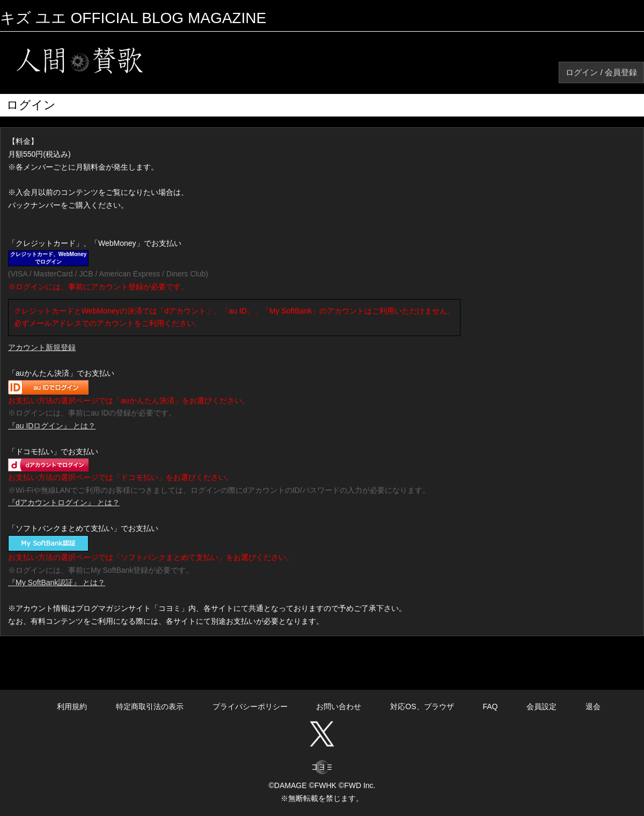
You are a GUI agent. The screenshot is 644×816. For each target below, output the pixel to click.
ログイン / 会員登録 (601, 72)
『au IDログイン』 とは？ (52, 426)
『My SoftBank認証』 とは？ (57, 582)
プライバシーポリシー (250, 706)
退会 (593, 706)
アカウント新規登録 (42, 347)
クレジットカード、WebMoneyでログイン (49, 258)
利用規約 (72, 706)
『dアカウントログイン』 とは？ (64, 502)
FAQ (490, 706)
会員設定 (541, 706)
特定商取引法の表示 (150, 706)
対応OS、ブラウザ (422, 706)
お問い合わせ (339, 706)
